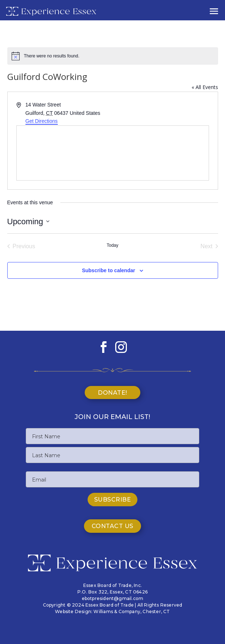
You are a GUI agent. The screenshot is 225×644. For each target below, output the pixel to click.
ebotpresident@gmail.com (113, 598)
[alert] (113, 56)
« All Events (205, 87)
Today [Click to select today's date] (112, 245)
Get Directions (42, 121)
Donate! (112, 393)
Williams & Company (117, 611)
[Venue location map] (113, 153)
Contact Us (112, 526)
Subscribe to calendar (108, 270)
